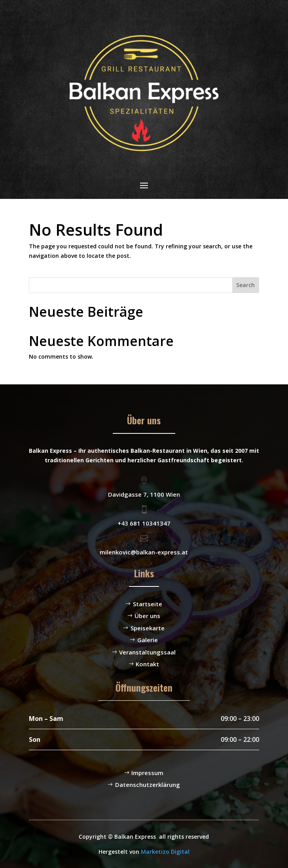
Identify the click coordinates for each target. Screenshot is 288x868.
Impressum (147, 773)
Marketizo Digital (165, 852)
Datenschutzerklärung (148, 785)
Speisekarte (148, 628)
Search (245, 285)
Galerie (148, 640)
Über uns (147, 616)
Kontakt (147, 664)
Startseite (148, 604)
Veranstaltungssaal (147, 652)
